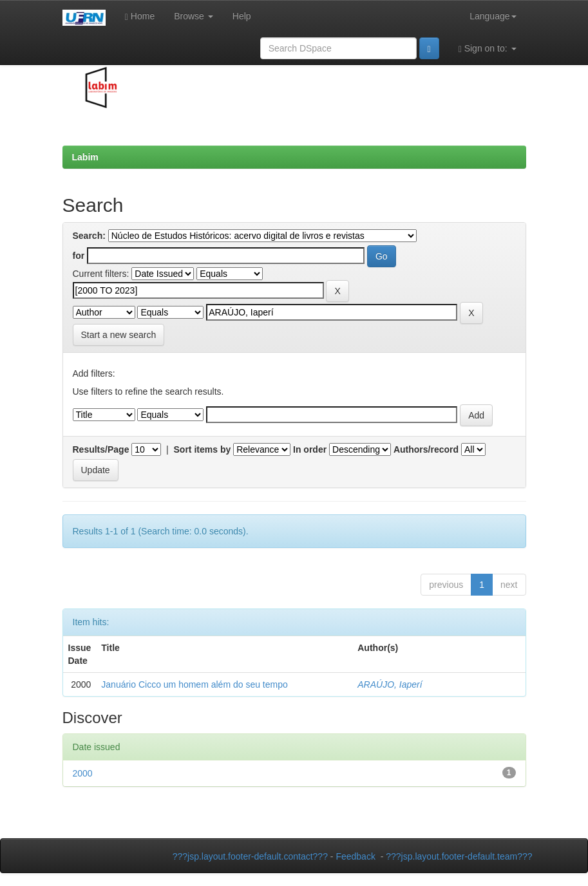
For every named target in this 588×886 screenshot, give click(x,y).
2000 (83, 773)
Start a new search (119, 335)
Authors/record (426, 449)
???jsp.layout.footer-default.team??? (459, 856)
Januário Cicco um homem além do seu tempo (194, 684)
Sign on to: (488, 49)
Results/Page (101, 449)
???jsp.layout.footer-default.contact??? (250, 856)
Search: (89, 236)
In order (310, 449)
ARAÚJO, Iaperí (390, 684)
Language (493, 16)
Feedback (355, 856)
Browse (194, 16)
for (79, 256)
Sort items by (203, 449)
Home (140, 16)
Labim (85, 157)
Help (242, 16)
